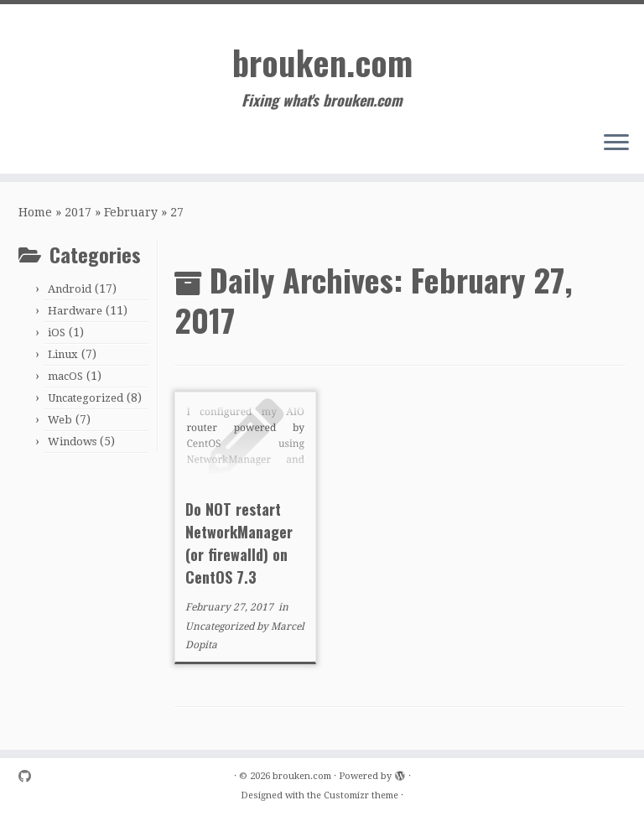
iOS (57, 333)
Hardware (75, 311)
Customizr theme (361, 795)
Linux (63, 354)
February (131, 212)
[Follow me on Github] (30, 777)
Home (35, 212)
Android (70, 289)
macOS (65, 376)
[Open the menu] (616, 143)
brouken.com (322, 62)
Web (60, 420)
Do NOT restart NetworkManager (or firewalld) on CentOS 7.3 (239, 543)
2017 (78, 212)
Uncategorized (86, 398)
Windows (72, 442)
